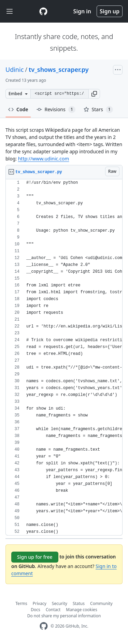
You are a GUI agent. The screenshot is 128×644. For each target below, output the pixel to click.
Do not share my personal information (64, 616)
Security (60, 603)
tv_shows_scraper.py (59, 69)
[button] (94, 94)
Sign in (82, 11)
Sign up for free (35, 557)
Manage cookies (81, 610)
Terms (21, 603)
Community (101, 603)
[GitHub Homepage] (44, 626)
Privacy (40, 603)
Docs (35, 610)
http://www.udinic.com (44, 159)
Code (18, 109)
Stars (98, 110)
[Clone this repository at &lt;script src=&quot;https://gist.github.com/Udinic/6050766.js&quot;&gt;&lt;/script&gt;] (59, 94)
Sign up (110, 11)
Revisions (56, 110)
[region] (64, 357)
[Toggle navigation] (10, 11)
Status (79, 603)
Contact (53, 610)
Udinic (15, 69)
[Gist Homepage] (43, 11)
